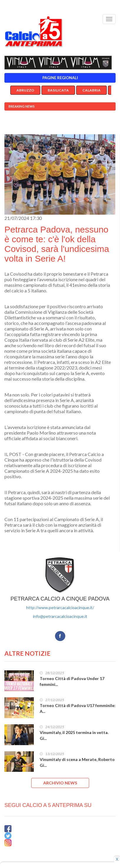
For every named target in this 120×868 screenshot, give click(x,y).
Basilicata (58, 90)
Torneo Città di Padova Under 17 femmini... (72, 681)
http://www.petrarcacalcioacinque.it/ (60, 607)
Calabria (91, 90)
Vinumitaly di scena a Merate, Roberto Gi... (77, 762)
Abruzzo (25, 90)
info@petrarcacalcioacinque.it (60, 616)
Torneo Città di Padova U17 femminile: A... (78, 708)
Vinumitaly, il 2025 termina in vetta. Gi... (74, 735)
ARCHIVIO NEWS (60, 783)
